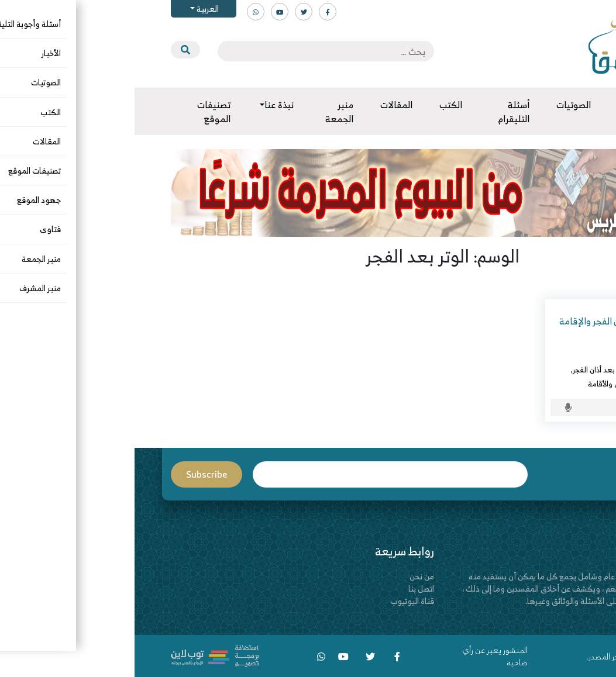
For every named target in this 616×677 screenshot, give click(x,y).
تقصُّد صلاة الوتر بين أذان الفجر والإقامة (497, 321)
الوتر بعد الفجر (547, 384)
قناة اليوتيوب (278, 601)
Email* (256, 474)
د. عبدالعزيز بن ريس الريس (528, 355)
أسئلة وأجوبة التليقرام (535, 369)
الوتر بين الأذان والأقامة (488, 384)
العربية (72, 8)
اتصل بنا (287, 588)
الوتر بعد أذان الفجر (467, 369)
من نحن (287, 576)
